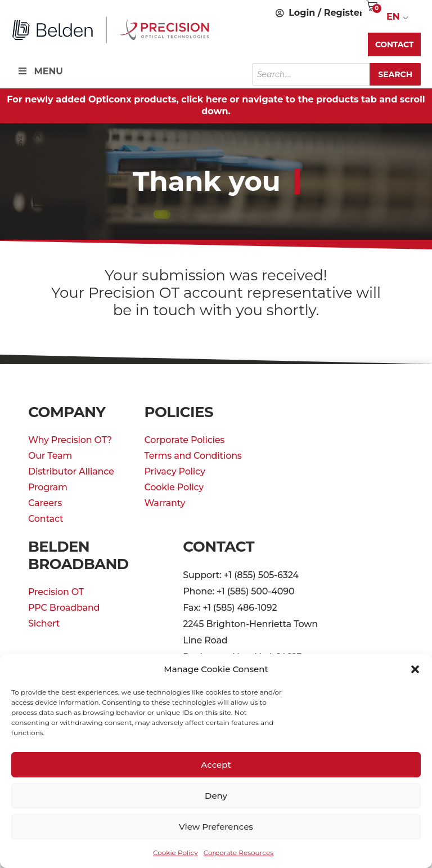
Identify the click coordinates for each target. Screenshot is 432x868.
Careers (45, 503)
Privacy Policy (174, 471)
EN (393, 17)
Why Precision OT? (70, 440)
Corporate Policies (184, 440)
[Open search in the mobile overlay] (336, 74)
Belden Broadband (79, 555)
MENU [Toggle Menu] (40, 71)
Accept (216, 765)
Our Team (50, 456)
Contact (46, 519)
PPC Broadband (64, 608)
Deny (216, 796)
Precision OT (56, 592)
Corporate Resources (238, 853)
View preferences (216, 827)
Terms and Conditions (193, 456)
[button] (415, 669)
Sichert (44, 623)
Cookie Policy (175, 853)
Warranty (165, 503)
